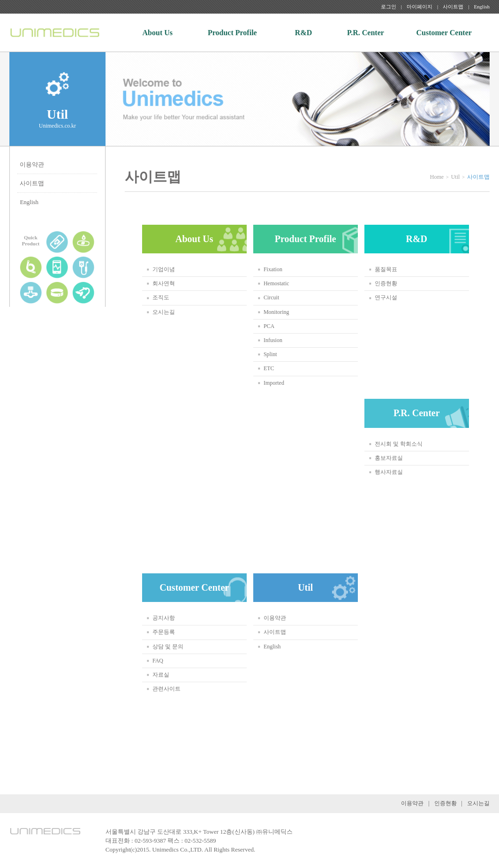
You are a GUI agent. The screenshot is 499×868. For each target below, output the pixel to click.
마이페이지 (420, 7)
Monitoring (276, 312)
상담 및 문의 (168, 647)
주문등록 (164, 632)
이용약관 (32, 164)
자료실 (161, 675)
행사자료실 (389, 472)
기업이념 (164, 269)
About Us (158, 33)
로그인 (389, 7)
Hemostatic (276, 283)
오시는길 (164, 312)
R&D (303, 33)
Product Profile (232, 33)
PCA (269, 326)
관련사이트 (166, 689)
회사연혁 (164, 283)
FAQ (158, 661)
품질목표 (386, 269)
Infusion (273, 340)
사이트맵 (453, 7)
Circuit (271, 297)
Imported (274, 383)
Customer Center (444, 33)
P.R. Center (366, 33)
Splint (270, 354)
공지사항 (164, 618)
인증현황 (386, 283)
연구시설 (386, 297)
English (482, 7)
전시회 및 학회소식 (399, 444)
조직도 (161, 297)
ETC (269, 368)
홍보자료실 (389, 458)
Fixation (273, 269)
